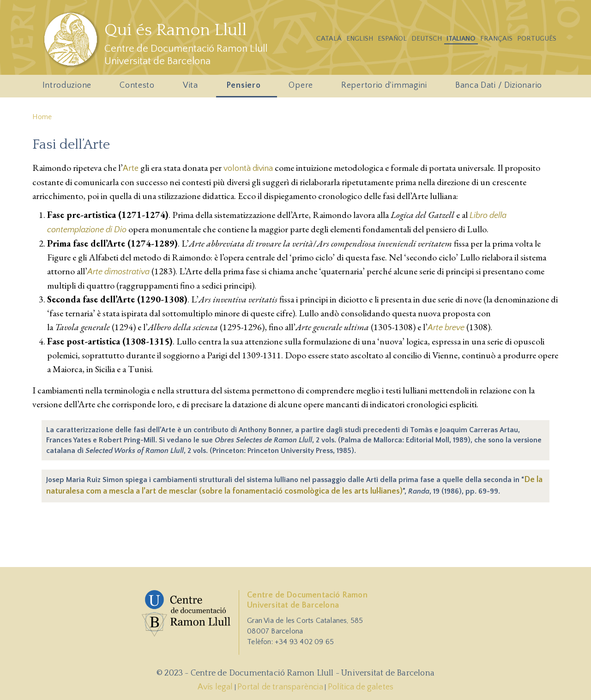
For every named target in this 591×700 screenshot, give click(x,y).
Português (537, 39)
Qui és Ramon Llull (175, 30)
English (360, 39)
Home (42, 117)
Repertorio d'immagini (386, 88)
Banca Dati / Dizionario (499, 85)
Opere (303, 88)
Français (496, 39)
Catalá (329, 39)
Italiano (461, 39)
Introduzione (69, 88)
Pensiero (245, 88)
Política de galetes (361, 687)
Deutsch (427, 39)
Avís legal (215, 687)
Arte (131, 169)
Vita (192, 88)
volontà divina (248, 169)
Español (392, 39)
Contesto (139, 88)
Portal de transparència (280, 687)
